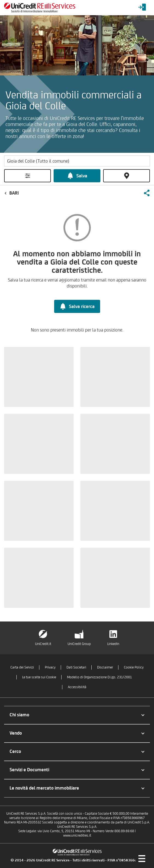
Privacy (50, 667)
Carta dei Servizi (22, 667)
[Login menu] (142, 8)
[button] (147, 193)
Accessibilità (77, 687)
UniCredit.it (43, 644)
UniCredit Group (79, 644)
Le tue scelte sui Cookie (39, 677)
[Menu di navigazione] (142, 858)
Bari (14, 193)
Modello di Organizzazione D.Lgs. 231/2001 (99, 677)
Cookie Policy (134, 667)
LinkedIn (113, 644)
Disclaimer (105, 667)
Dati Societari (76, 667)
